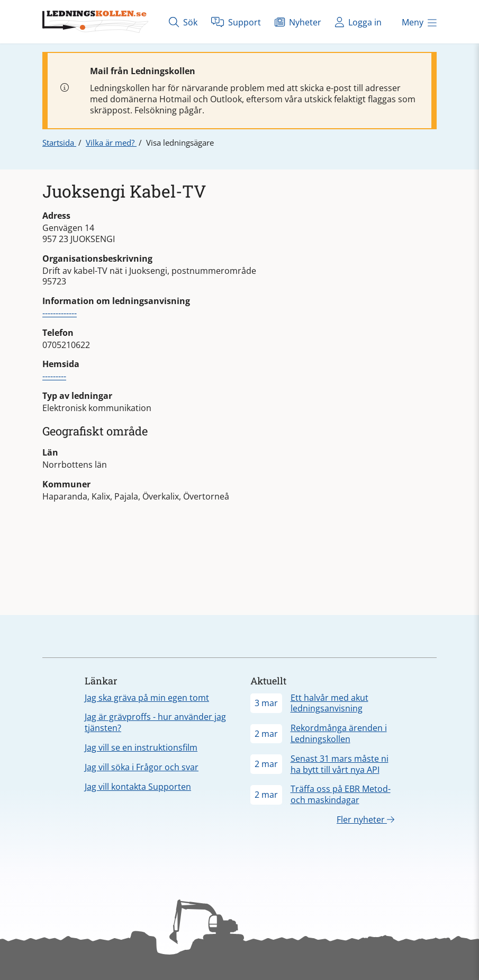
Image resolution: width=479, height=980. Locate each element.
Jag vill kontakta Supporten (138, 787)
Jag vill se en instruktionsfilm (141, 747)
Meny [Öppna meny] (419, 22)
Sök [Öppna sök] (183, 22)
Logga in (358, 22)
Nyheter (298, 22)
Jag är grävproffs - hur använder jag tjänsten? (155, 722)
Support (236, 22)
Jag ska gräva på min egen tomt (147, 698)
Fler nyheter (365, 819)
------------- (60, 313)
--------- (54, 376)
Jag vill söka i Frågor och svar (142, 767)
